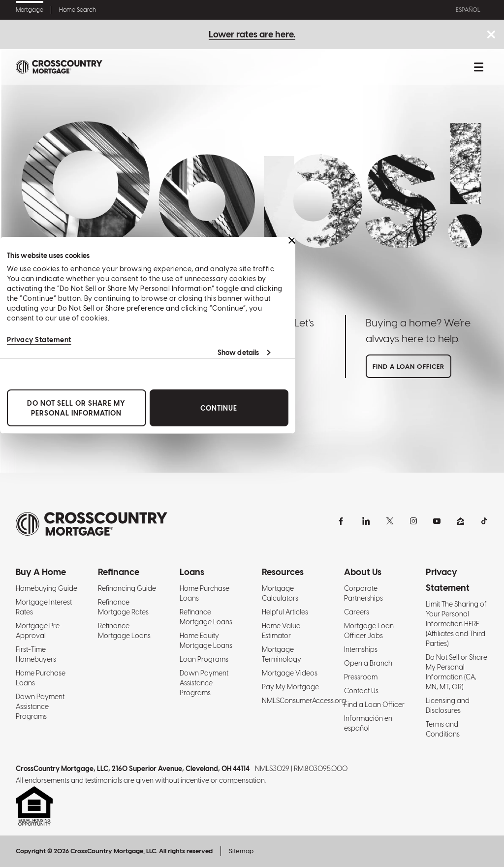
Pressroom (361, 677)
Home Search (78, 10)
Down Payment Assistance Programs (40, 706)
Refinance (119, 572)
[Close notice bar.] (491, 35)
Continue (219, 408)
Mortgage (30, 10)
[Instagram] (413, 521)
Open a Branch (368, 663)
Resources (283, 572)
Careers (357, 612)
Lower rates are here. (252, 34)
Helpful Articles (285, 612)
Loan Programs (204, 659)
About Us (363, 572)
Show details (238, 353)
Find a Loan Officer (374, 705)
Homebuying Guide (47, 588)
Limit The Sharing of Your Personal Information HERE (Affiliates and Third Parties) (456, 624)
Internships (361, 649)
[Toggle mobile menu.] (478, 67)
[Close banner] (292, 240)
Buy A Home (41, 572)
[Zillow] (461, 521)
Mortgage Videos (290, 673)
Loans (192, 572)
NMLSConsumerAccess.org (304, 701)
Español (468, 10)
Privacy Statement (39, 340)
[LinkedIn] (366, 521)
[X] (390, 521)
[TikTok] (484, 521)
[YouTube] (437, 521)
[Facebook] (343, 521)
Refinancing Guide (127, 588)
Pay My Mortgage (290, 687)
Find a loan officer (409, 367)
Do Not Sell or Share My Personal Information (76, 408)
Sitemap (241, 851)
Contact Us (361, 691)
